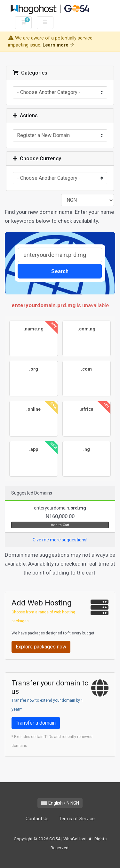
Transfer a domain (36, 723)
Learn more (58, 45)
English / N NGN (60, 803)
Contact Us (37, 819)
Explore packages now (41, 647)
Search (60, 271)
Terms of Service (77, 819)
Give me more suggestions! (60, 540)
